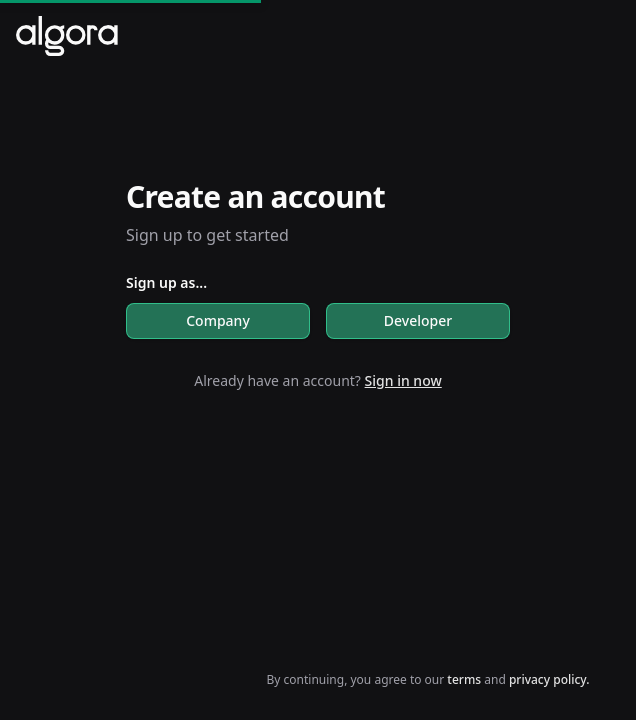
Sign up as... (166, 282)
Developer (418, 320)
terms (465, 679)
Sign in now (403, 380)
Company (218, 320)
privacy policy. (549, 679)
